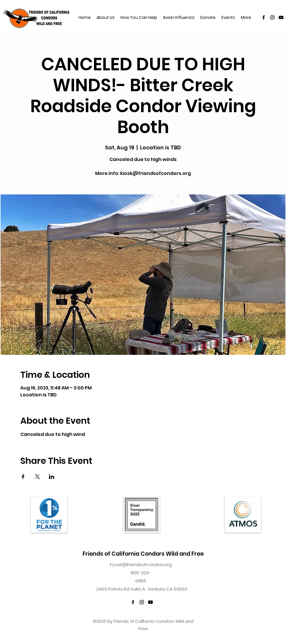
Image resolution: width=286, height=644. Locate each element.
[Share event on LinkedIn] (52, 477)
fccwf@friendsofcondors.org (141, 565)
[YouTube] (281, 17)
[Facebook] (264, 17)
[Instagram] (272, 17)
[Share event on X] (37, 477)
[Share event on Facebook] (23, 477)
